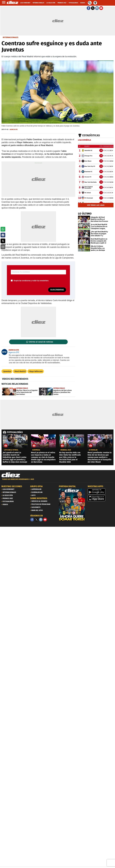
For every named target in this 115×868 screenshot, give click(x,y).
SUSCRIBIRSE (57, 290)
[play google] (101, 491)
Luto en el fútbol (11, 450)
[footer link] (57, 481)
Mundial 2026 (66, 450)
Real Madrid (20, 371)
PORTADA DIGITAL (67, 486)
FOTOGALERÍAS (15, 432)
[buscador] (90, 3)
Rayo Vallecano (36, 371)
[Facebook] (32, 520)
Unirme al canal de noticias (41, 342)
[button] (3, 229)
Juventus (7, 371)
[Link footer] (11, 475)
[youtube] (45, 520)
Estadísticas (91, 135)
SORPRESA (36, 450)
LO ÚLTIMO (85, 214)
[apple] (101, 498)
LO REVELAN (93, 450)
